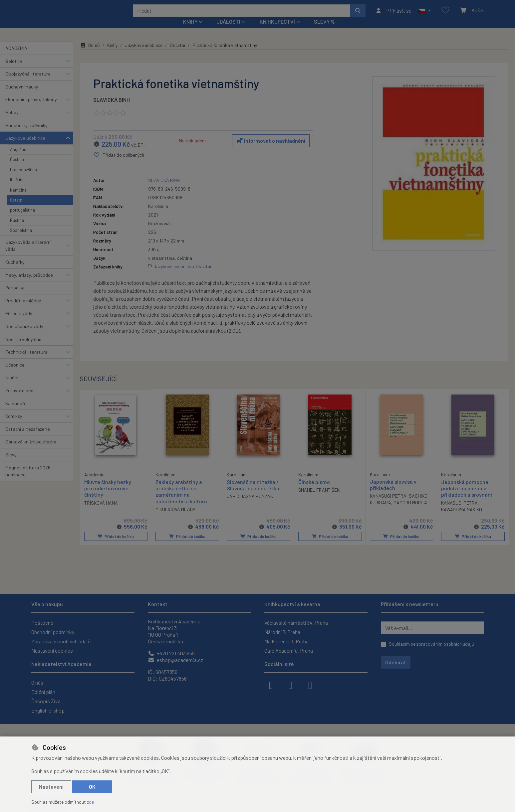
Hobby (12, 121)
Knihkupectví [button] (277, 30)
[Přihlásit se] (393, 15)
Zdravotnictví (19, 399)
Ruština (17, 229)
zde (90, 802)
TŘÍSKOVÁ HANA (101, 511)
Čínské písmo (314, 491)
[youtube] (310, 685)
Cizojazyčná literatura (28, 83)
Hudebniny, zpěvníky (26, 134)
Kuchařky (15, 271)
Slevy (11, 464)
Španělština (21, 239)
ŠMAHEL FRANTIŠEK (319, 499)
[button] (424, 15)
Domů (90, 54)
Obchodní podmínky (53, 632)
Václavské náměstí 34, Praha (296, 623)
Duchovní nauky (22, 96)
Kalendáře (16, 412)
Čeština (17, 168)
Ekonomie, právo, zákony (31, 108)
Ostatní (17, 209)
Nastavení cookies (52, 650)
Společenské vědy (24, 335)
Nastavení (51, 787)
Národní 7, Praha (282, 632)
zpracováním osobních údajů (445, 644)
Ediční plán (43, 692)
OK (92, 787)
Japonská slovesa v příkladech (393, 494)
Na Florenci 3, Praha (286, 641)
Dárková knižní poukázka (31, 451)
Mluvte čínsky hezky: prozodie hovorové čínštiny (109, 497)
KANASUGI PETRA (388, 505)
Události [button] (228, 30)
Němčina (18, 199)
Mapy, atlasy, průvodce (29, 284)
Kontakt (158, 604)
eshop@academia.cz (176, 660)
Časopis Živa (46, 701)
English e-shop (48, 710)
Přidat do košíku (116, 545)
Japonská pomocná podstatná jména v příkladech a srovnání (467, 497)
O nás (37, 682)
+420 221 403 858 (171, 653)
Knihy (112, 54)
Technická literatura (26, 361)
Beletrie (14, 70)
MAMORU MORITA (410, 511)
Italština (17, 189)
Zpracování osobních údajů (61, 641)
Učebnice (15, 374)
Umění (12, 386)
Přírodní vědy (19, 322)
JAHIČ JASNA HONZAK (250, 505)
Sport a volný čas (23, 348)
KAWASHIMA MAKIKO (462, 518)
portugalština (22, 219)
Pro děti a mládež (23, 310)
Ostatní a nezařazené (28, 438)
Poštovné (42, 623)
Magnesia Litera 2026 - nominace (29, 480)
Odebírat (396, 662)
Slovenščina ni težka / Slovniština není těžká (253, 494)
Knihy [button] (190, 30)
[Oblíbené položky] (445, 15)
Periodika (15, 297)
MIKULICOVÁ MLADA (176, 518)
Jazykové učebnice (25, 147)
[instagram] (291, 685)
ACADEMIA (16, 57)
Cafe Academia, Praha (289, 650)
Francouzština (23, 179)
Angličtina (19, 158)
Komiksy (14, 425)
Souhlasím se (431, 644)
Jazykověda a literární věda (28, 254)
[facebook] (271, 685)
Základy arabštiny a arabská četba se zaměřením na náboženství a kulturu (181, 500)
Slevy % (324, 30)
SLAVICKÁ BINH (112, 109)
